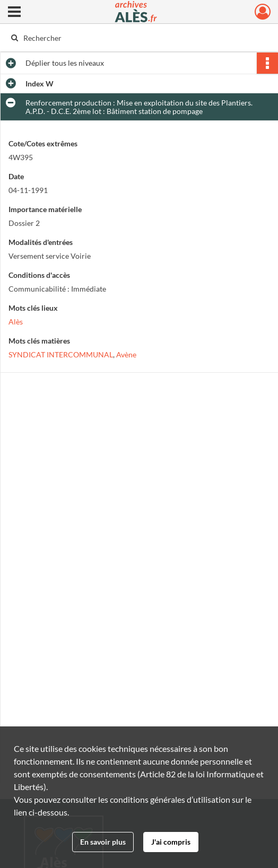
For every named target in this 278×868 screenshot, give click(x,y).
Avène (126, 354)
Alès (16, 322)
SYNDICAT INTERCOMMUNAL (61, 354)
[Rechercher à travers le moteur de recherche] (132, 38)
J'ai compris (171, 842)
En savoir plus (103, 842)
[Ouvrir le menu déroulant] (14, 13)
